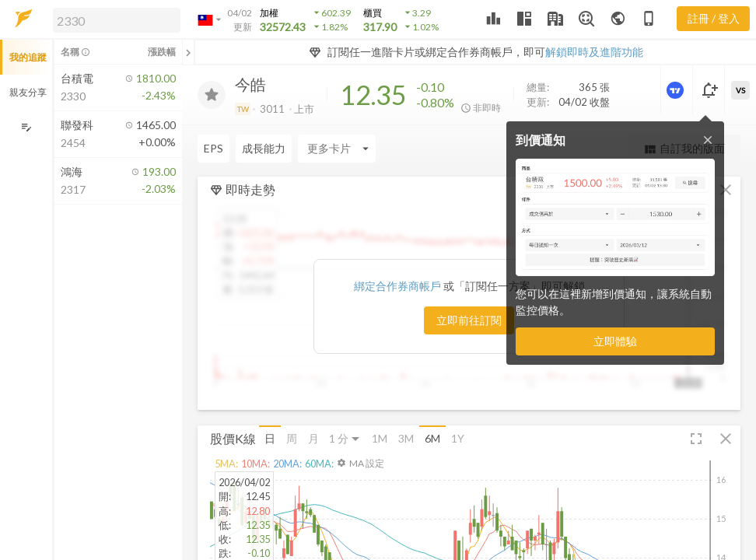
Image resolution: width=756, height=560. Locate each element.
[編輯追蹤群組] (26, 127)
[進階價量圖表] (677, 90)
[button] (114, 19)
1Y (458, 438)
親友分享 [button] (28, 92)
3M (406, 438)
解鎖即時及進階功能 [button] (594, 52)
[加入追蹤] (212, 95)
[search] (117, 20)
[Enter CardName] (236, 149)
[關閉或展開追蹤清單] (188, 52)
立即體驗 (615, 341)
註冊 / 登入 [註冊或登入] (714, 18)
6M (432, 438)
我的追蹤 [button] (28, 57)
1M (380, 438)
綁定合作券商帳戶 (399, 286)
